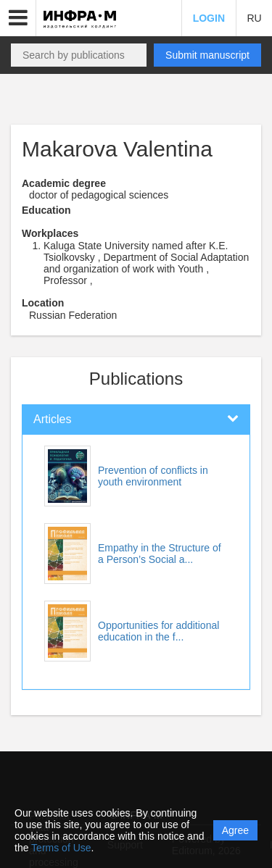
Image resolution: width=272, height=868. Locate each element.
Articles (52, 419)
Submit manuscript (207, 55)
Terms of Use (61, 848)
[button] (18, 18)
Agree (235, 830)
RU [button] (254, 18)
